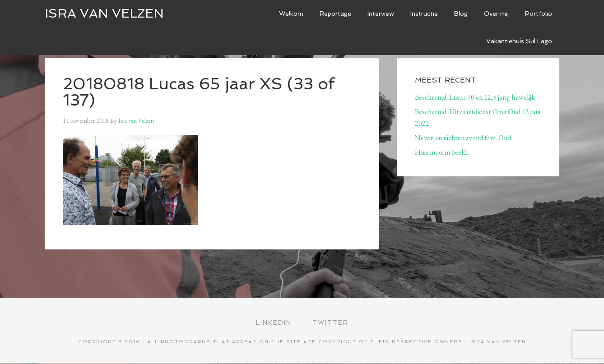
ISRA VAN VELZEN (104, 13)
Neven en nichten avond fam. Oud (463, 138)
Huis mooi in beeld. (441, 152)
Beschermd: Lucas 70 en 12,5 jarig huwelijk (475, 97)
